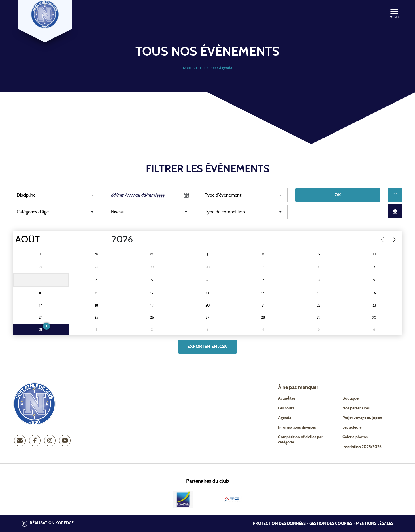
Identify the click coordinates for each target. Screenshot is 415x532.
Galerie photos (355, 437)
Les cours (286, 408)
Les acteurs (352, 428)
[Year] (107, 240)
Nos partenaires (356, 408)
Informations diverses (297, 428)
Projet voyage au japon (362, 418)
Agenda (285, 418)
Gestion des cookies (331, 524)
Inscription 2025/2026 (362, 447)
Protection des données (279, 524)
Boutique (350, 398)
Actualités (287, 398)
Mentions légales (375, 524)
